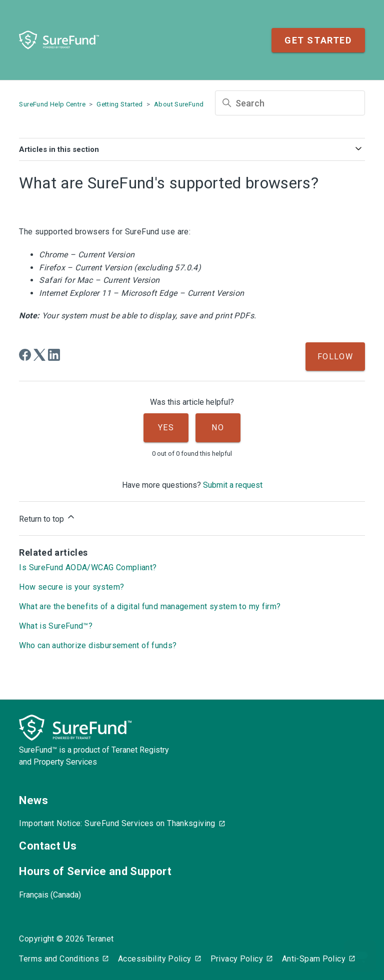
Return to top (47, 518)
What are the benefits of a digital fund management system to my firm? (150, 606)
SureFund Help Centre (52, 104)
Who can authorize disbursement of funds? (98, 645)
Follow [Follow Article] (335, 357)
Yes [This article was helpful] (166, 428)
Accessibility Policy (155, 959)
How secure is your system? (71, 587)
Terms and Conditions (59, 959)
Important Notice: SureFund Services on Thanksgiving (117, 823)
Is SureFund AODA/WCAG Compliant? (88, 567)
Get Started (318, 40)
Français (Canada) (50, 895)
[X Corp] (39, 355)
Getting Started (120, 104)
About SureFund (179, 104)
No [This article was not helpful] (218, 428)
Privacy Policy (237, 959)
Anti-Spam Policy (314, 959)
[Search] (290, 103)
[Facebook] (25, 355)
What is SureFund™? (56, 626)
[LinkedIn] (54, 355)
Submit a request (233, 485)
